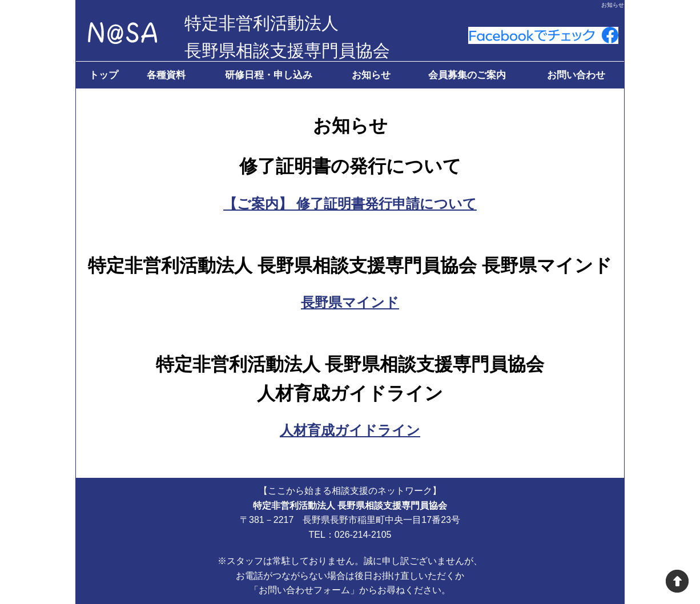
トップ (104, 75)
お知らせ (371, 75)
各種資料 (166, 75)
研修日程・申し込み (269, 75)
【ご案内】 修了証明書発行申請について (350, 204)
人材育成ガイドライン (350, 430)
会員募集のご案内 (467, 75)
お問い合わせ (576, 75)
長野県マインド (350, 302)
